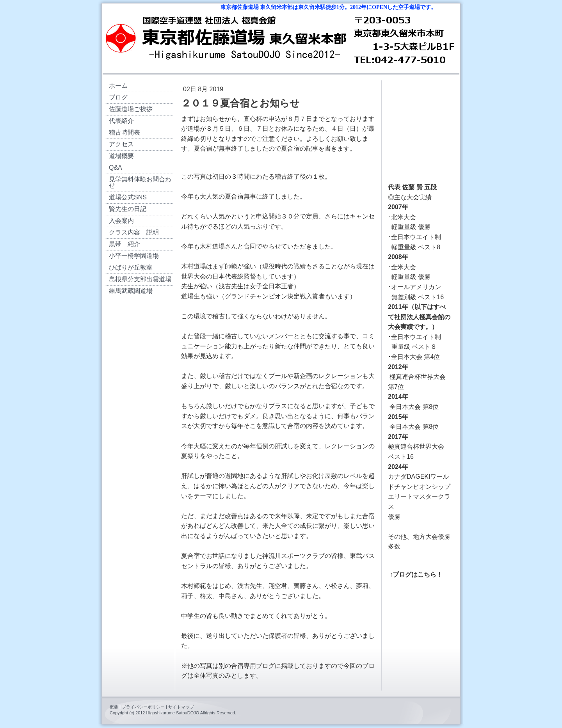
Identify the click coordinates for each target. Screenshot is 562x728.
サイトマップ (181, 707)
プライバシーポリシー (143, 707)
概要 (114, 707)
